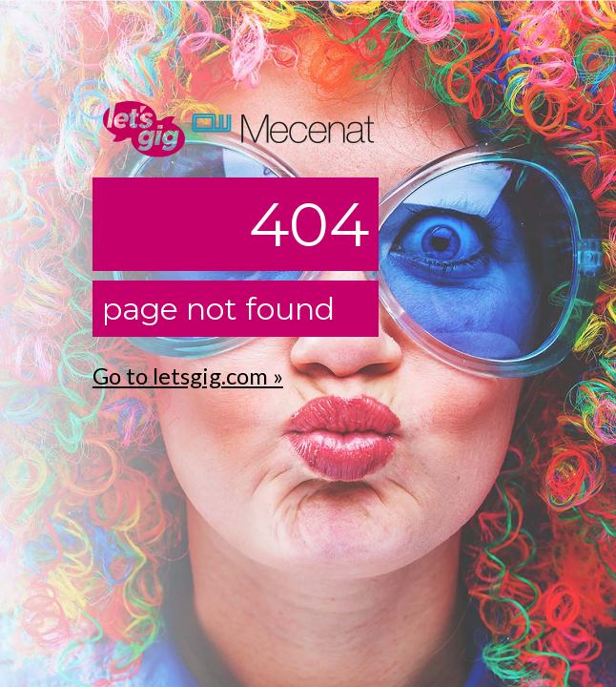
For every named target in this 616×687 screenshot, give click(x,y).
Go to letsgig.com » (188, 375)
